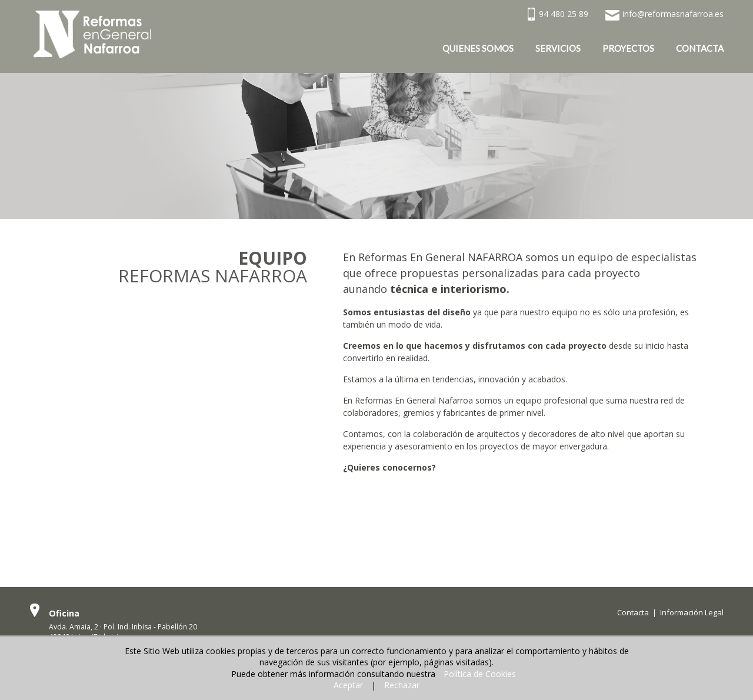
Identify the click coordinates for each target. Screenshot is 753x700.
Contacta (633, 612)
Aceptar (348, 685)
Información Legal (692, 612)
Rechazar (402, 685)
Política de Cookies (480, 674)
